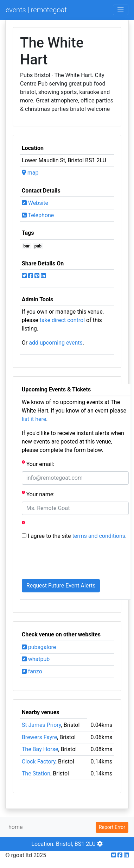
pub (38, 246)
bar (27, 246)
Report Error (112, 827)
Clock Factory (39, 762)
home (15, 827)
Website (35, 203)
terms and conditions (99, 536)
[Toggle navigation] (121, 10)
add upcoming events (56, 343)
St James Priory (42, 725)
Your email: (38, 464)
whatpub (36, 659)
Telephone (38, 215)
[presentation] (75, 560)
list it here (34, 419)
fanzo (32, 671)
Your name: (38, 494)
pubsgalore (39, 647)
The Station (36, 773)
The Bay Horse (40, 749)
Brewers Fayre (39, 737)
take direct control (62, 320)
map (30, 173)
